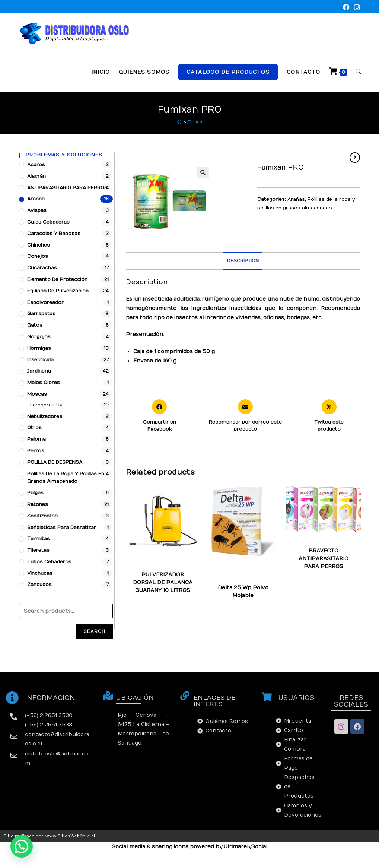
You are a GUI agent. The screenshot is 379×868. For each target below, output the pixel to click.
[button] (22, 846)
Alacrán (36, 176)
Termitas (39, 539)
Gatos (35, 325)
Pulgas (266, 577)
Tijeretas (38, 550)
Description (243, 261)
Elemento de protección (57, 279)
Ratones (38, 504)
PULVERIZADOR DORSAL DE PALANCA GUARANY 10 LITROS (163, 582)
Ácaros (36, 165)
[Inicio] (179, 122)
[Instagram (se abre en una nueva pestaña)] (356, 8)
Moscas (246, 577)
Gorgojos (39, 337)
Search (94, 631)
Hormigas (222, 577)
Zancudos (243, 582)
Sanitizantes (42, 516)
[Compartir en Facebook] (159, 416)
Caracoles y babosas (54, 234)
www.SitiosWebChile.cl (70, 836)
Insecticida (40, 360)
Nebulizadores (45, 416)
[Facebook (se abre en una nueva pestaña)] (346, 8)
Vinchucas (40, 573)
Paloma (36, 439)
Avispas (37, 210)
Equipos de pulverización (58, 291)
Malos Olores (44, 383)
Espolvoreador (45, 302)
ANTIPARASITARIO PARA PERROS (67, 188)
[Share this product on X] (329, 416)
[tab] (243, 261)
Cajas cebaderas (48, 222)
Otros (34, 428)
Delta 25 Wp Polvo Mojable (243, 592)
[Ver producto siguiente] (355, 158)
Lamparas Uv (46, 405)
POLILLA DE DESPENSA (55, 462)
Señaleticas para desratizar (62, 528)
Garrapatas (258, 573)
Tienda (195, 122)
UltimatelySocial (246, 847)
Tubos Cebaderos (49, 562)
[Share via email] (246, 416)
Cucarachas (227, 573)
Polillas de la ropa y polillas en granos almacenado (66, 478)
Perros (36, 451)
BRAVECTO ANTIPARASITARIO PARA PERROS (324, 559)
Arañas (296, 199)
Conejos (38, 256)
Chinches (252, 568)
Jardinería (39, 371)
